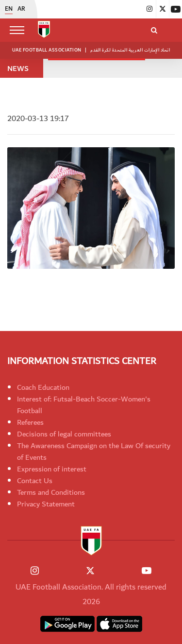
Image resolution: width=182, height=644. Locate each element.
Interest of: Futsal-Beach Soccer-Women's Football (84, 405)
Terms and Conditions (51, 492)
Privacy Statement (46, 504)
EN (9, 9)
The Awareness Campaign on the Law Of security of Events (94, 452)
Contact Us (35, 481)
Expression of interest (52, 469)
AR (21, 9)
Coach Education (43, 387)
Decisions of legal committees (64, 434)
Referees (30, 422)
